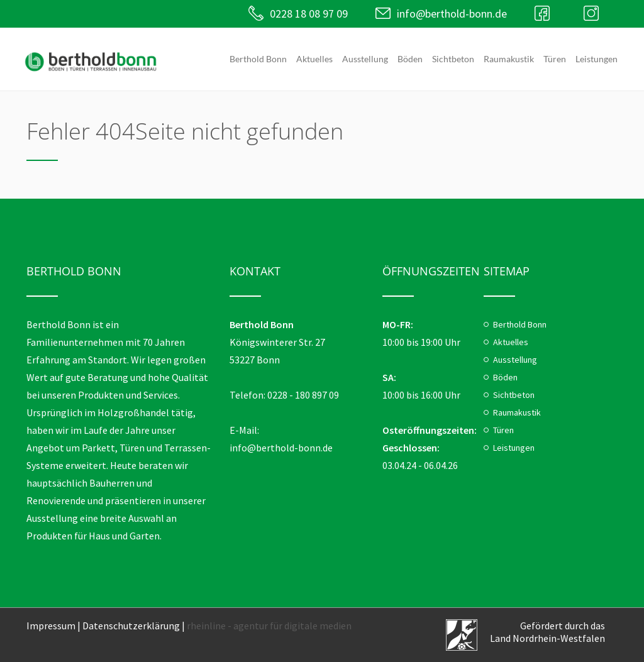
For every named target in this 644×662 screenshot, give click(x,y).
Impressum (51, 626)
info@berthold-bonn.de (452, 14)
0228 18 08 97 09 (309, 14)
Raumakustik (509, 59)
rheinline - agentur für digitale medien (269, 626)
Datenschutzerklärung (131, 626)
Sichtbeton (453, 59)
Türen (555, 59)
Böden (410, 59)
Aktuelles (314, 59)
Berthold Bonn (258, 59)
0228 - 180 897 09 (303, 395)
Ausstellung (365, 59)
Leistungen (597, 59)
